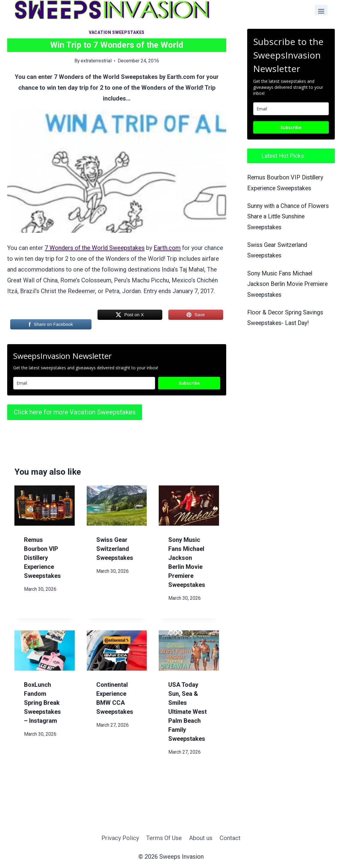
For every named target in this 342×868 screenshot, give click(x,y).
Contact (230, 838)
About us (201, 838)
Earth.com (167, 248)
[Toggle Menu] (321, 10)
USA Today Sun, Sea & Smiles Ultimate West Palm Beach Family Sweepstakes (187, 712)
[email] (291, 109)
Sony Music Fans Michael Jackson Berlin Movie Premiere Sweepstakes (287, 284)
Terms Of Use (164, 838)
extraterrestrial (96, 61)
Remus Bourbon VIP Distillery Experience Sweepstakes (42, 558)
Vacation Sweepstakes (117, 32)
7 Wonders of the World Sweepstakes (95, 248)
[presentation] (45, 506)
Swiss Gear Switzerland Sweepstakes (115, 549)
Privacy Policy (120, 838)
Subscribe (189, 383)
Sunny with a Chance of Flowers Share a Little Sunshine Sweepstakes (288, 217)
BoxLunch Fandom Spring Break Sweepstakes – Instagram (42, 703)
